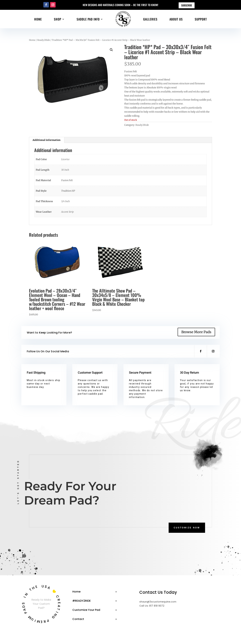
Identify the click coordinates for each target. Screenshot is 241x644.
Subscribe (187, 5)
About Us (176, 19)
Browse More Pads (196, 332)
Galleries (150, 19)
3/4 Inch (66, 201)
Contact (78, 619)
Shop (58, 19)
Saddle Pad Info (88, 19)
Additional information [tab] (47, 140)
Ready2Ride (44, 40)
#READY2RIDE (82, 601)
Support (201, 19)
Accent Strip (67, 212)
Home (38, 19)
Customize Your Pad (86, 610)
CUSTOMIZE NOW (187, 528)
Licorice (65, 159)
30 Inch (65, 170)
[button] (111, 50)
